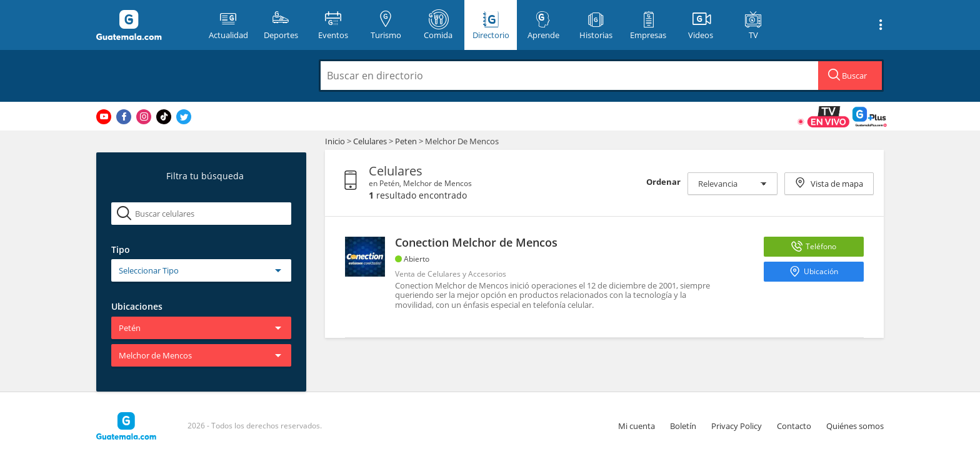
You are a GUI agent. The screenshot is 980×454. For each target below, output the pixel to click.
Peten (406, 141)
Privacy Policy (737, 426)
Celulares (371, 141)
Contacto (794, 426)
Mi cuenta (637, 426)
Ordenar (663, 182)
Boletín (683, 426)
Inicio (335, 141)
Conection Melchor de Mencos (476, 242)
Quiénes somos (855, 426)
